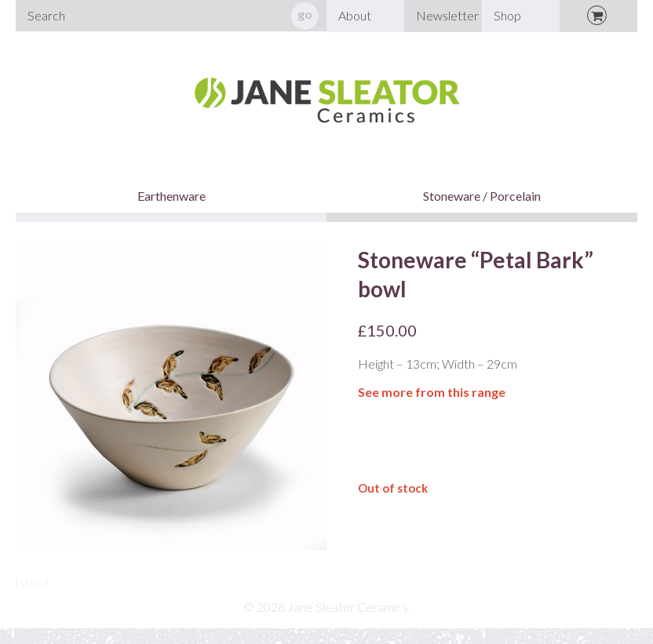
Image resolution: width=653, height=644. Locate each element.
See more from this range (432, 392)
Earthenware (171, 196)
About (355, 15)
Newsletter (447, 15)
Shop (507, 15)
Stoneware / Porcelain (482, 196)
